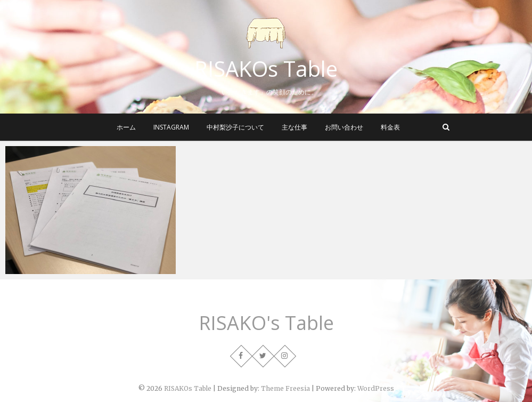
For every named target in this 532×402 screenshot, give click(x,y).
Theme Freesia (285, 388)
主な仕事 (294, 127)
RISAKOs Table (266, 69)
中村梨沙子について (235, 127)
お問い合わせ (344, 127)
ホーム (126, 127)
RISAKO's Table (266, 323)
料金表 (390, 127)
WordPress (376, 388)
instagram (171, 127)
